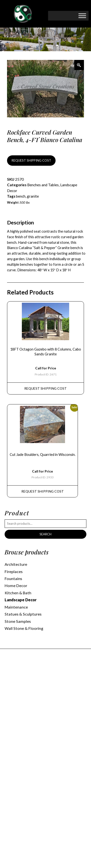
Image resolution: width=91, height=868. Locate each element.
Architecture (16, 564)
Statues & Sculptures (23, 614)
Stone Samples (18, 621)
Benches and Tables (43, 185)
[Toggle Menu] (82, 16)
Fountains (13, 578)
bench (21, 196)
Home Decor (16, 585)
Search (45, 534)
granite (33, 196)
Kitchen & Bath (18, 593)
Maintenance (16, 607)
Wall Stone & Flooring (24, 628)
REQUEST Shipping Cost (45, 388)
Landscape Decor (21, 600)
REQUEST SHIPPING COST (31, 160)
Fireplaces (14, 571)
